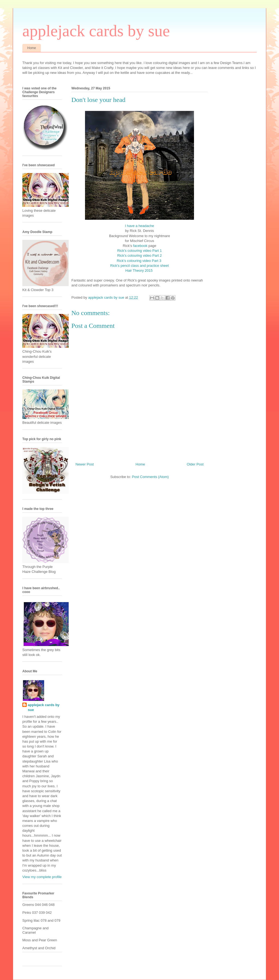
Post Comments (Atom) (150, 477)
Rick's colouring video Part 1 (139, 251)
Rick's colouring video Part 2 (139, 255)
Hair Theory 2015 (139, 270)
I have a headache (140, 226)
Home (32, 48)
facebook (140, 246)
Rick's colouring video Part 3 (139, 261)
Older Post (195, 464)
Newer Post (85, 464)
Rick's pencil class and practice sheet (140, 266)
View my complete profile (42, 877)
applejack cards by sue (96, 31)
